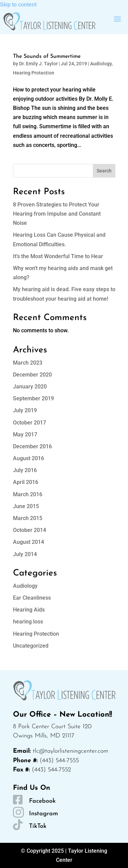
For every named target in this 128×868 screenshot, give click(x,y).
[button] (117, 19)
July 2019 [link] (25, 410)
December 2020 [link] (32, 375)
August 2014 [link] (29, 542)
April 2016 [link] (26, 482)
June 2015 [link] (26, 506)
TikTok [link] (38, 826)
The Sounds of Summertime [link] (47, 56)
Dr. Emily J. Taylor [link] (38, 64)
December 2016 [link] (32, 446)
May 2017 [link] (25, 435)
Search (104, 171)
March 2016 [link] (28, 494)
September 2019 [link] (33, 398)
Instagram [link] (44, 814)
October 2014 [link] (30, 530)
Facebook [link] (42, 801)
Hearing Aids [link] (29, 610)
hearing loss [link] (28, 622)
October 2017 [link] (30, 423)
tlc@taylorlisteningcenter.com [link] (70, 751)
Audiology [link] (101, 64)
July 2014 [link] (25, 554)
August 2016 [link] (29, 458)
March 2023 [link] (28, 363)
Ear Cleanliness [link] (32, 598)
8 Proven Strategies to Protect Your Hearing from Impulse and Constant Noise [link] (57, 214)
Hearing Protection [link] (34, 73)
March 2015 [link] (28, 518)
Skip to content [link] (18, 5)
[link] (49, 22)
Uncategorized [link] (31, 646)
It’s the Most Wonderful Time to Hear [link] (58, 256)
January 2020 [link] (30, 387)
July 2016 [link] (25, 470)
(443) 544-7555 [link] (59, 761)
